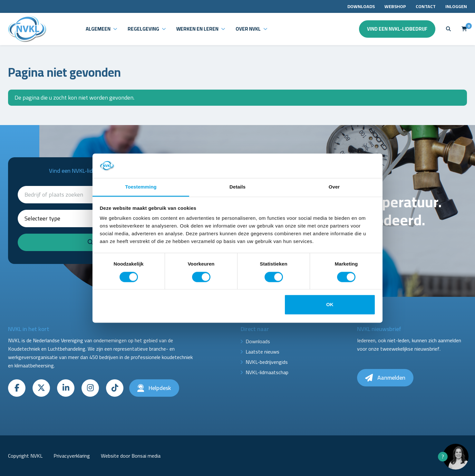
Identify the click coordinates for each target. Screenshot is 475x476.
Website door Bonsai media (131, 456)
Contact (426, 6)
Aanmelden (385, 378)
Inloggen (456, 6)
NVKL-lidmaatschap (267, 372)
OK (330, 305)
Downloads (361, 6)
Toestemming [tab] (141, 187)
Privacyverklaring (72, 456)
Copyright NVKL (25, 456)
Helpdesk (154, 388)
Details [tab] (237, 187)
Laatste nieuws (262, 352)
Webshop (395, 6)
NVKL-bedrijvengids (267, 362)
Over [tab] (334, 187)
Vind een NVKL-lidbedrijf (397, 29)
